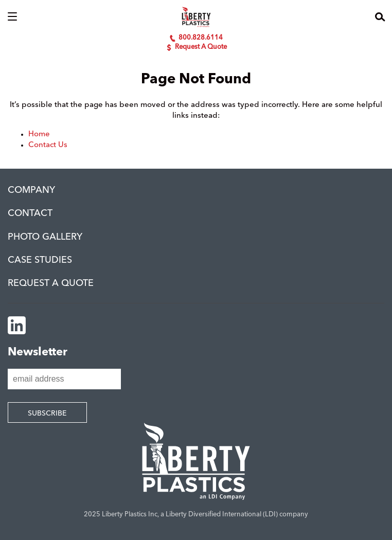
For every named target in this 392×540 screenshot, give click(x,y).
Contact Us (48, 145)
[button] (12, 17)
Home (39, 134)
